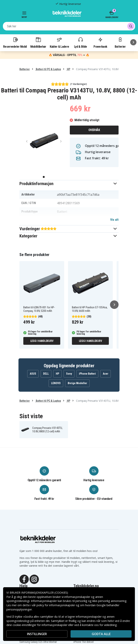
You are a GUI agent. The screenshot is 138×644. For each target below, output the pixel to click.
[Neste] (133, 42)
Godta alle (101, 634)
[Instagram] (34, 579)
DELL (46, 374)
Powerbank (100, 42)
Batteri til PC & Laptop (48, 69)
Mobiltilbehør (38, 42)
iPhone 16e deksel (84, 642)
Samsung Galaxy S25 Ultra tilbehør (38, 642)
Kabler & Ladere (59, 42)
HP (68, 69)
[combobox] (69, 26)
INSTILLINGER (37, 634)
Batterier (120, 42)
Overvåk (94, 130)
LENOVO (56, 383)
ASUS (33, 374)
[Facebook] (24, 579)
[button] (69, 184)
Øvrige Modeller (77, 383)
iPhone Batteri (87, 374)
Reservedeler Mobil (15, 42)
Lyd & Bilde (80, 42)
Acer (106, 374)
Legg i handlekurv (42, 341)
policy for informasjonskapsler (56, 605)
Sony (69, 374)
